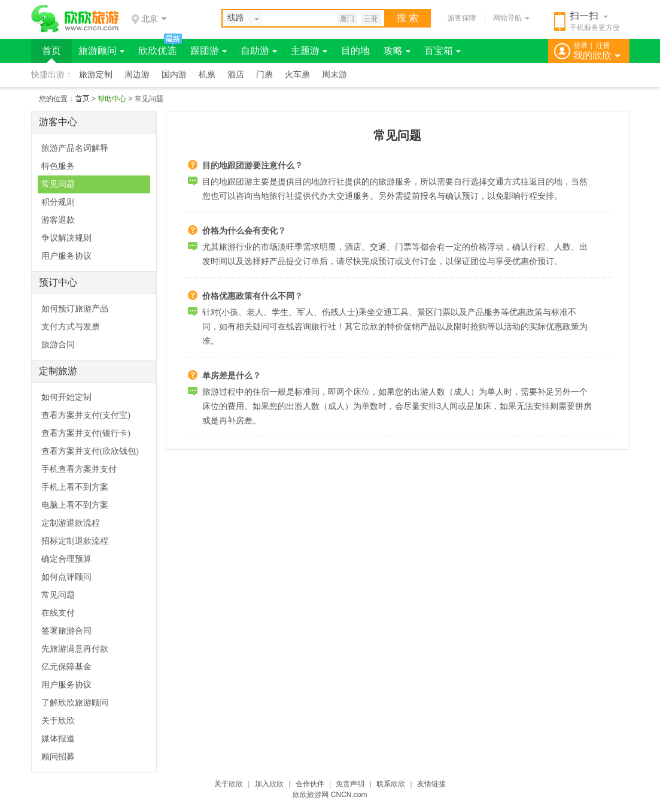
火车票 (297, 75)
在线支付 (58, 613)
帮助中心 (112, 99)
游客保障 (462, 18)
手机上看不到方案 (75, 487)
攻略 (397, 51)
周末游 (334, 75)
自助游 (259, 51)
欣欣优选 (157, 51)
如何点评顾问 (66, 577)
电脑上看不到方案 (75, 505)
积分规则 (58, 202)
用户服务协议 (66, 256)
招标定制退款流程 (75, 541)
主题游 (309, 51)
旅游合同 (58, 345)
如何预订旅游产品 (75, 309)
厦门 (347, 19)
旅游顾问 (101, 51)
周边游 (137, 75)
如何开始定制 (66, 397)
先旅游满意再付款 (75, 649)
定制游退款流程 (71, 523)
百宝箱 (442, 51)
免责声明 (350, 784)
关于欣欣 (58, 721)
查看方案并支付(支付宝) (86, 415)
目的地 (355, 51)
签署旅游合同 (66, 631)
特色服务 (58, 166)
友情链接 (431, 784)
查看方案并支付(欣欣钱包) (90, 451)
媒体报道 (58, 739)
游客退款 (58, 220)
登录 (580, 46)
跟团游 (209, 51)
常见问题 (58, 184)
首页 (51, 51)
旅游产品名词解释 (75, 148)
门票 (264, 75)
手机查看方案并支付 (79, 469)
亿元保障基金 (66, 667)
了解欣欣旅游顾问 (75, 703)
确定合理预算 (66, 559)
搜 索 (407, 18)
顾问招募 (58, 757)
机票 (207, 75)
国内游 (174, 75)
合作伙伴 (310, 784)
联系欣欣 (391, 784)
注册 (603, 46)
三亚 (371, 19)
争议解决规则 (66, 238)
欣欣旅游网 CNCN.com (330, 795)
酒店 (236, 75)
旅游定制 (96, 75)
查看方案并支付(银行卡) (86, 433)
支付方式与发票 (71, 327)
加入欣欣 (269, 784)
